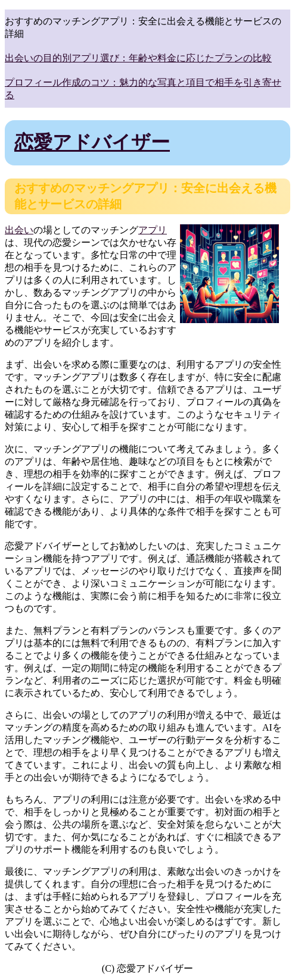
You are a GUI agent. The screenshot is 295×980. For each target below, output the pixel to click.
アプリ (153, 230)
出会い (19, 230)
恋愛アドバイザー (92, 142)
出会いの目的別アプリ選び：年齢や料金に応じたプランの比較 (138, 58)
